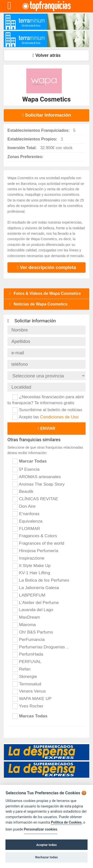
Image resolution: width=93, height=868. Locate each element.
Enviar (46, 428)
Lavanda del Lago (33, 610)
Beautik (23, 491)
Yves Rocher (28, 706)
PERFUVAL (27, 662)
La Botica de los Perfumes (41, 580)
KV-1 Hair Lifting (31, 573)
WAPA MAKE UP (32, 699)
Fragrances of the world (38, 543)
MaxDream (26, 617)
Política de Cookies (66, 822)
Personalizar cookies (41, 829)
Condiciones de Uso (59, 417)
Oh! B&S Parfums (33, 632)
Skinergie (25, 676)
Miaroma (24, 625)
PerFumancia (29, 639)
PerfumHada (28, 654)
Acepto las (46, 417)
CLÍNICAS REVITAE (35, 499)
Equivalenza (27, 521)
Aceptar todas (46, 845)
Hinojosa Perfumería (35, 551)
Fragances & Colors (35, 536)
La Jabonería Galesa (36, 588)
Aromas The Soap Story (38, 484)
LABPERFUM (29, 595)
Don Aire (24, 506)
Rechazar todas (46, 857)
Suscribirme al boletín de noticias (47, 410)
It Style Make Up (31, 566)
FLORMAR (26, 529)
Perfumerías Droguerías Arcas (45, 647)
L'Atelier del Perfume (36, 602)
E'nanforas (26, 514)
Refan (21, 669)
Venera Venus (29, 691)
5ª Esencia (26, 469)
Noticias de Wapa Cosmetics (37, 304)
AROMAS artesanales (37, 477)
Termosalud (27, 684)
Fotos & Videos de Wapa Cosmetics (44, 293)
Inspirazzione (28, 558)
